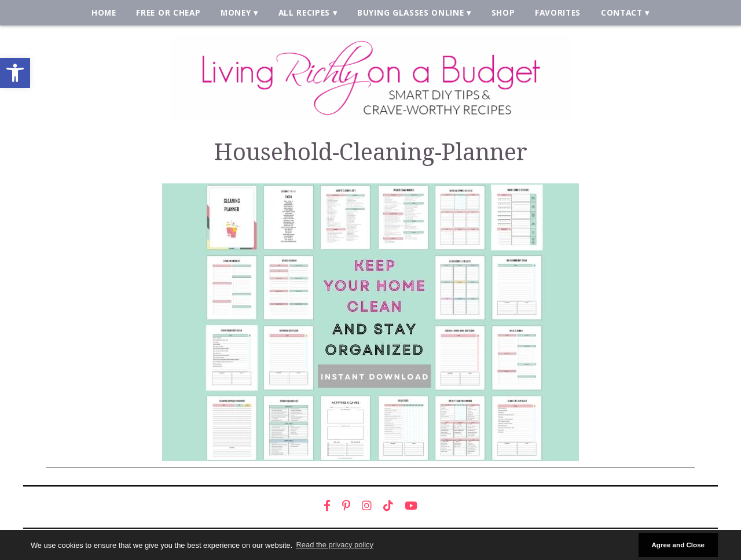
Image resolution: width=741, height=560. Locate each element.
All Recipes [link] (305, 12)
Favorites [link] (558, 12)
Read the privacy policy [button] (335, 545)
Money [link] (236, 12)
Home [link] (104, 12)
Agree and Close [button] (678, 545)
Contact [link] (622, 12)
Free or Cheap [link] (168, 12)
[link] (15, 73)
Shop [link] (503, 12)
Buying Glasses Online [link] (410, 12)
